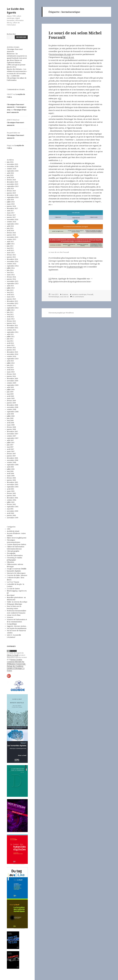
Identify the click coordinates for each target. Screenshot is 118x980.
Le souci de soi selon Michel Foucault (75, 35)
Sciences (10, 617)
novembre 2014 (13, 261)
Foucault (90, 294)
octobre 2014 (11, 264)
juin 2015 (10, 246)
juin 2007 (10, 445)
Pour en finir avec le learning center (14, 607)
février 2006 (11, 478)
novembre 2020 (13, 166)
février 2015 (11, 255)
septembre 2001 (13, 507)
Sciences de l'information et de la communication (17, 621)
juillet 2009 (11, 390)
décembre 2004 (12, 498)
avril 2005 (10, 489)
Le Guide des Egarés (15, 11)
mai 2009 (10, 394)
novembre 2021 (13, 164)
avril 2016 (10, 231)
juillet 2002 (11, 502)
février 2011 (11, 348)
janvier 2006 (11, 480)
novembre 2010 (13, 354)
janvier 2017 (11, 217)
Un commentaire (78, 297)
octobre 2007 (11, 436)
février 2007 (11, 454)
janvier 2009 (11, 403)
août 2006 (10, 467)
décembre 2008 (12, 405)
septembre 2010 (13, 359)
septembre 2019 (13, 186)
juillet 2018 (11, 202)
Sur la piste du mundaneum (17, 628)
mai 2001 (10, 509)
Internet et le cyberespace (16, 573)
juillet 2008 (11, 416)
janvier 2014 (11, 279)
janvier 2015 (11, 257)
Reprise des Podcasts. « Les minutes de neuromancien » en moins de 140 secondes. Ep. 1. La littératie (17, 72)
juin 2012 (10, 312)
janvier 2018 (11, 206)
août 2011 (10, 334)
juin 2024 (10, 162)
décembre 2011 (12, 326)
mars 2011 (11, 345)
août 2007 (10, 440)
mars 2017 (11, 213)
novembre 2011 (13, 328)
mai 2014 (10, 272)
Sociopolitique (12, 624)
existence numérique (79, 294)
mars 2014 (11, 275)
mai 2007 (10, 447)
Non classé (11, 595)
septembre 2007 (13, 438)
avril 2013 (10, 295)
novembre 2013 (13, 281)
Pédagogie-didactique (15, 604)
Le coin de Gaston (13, 589)
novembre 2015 (13, 237)
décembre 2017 (12, 208)
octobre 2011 (11, 330)
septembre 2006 (13, 465)
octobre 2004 (11, 500)
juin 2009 (10, 392)
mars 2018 (11, 204)
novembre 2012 (13, 303)
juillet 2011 (11, 337)
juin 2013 (10, 290)
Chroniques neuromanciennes (14, 541)
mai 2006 (10, 471)
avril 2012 (10, 317)
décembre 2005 (12, 482)
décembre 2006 (12, 458)
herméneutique (54, 297)
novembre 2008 (13, 407)
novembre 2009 (13, 381)
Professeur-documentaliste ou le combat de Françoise (17, 612)
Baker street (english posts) (17, 538)
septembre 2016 (13, 224)
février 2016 (11, 233)
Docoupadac (11, 553)
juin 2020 (10, 175)
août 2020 (10, 173)
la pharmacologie (75, 267)
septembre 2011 (13, 332)
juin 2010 (10, 365)
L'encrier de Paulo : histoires (17, 575)
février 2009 (11, 401)
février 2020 (11, 180)
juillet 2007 (11, 443)
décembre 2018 (12, 195)
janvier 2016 (11, 235)
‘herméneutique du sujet (60, 54)
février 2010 (11, 374)
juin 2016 (10, 228)
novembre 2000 (13, 511)
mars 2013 (11, 297)
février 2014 (11, 277)
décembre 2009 (12, 379)
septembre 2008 (13, 412)
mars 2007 (11, 451)
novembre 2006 (13, 460)
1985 (9, 529)
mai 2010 (10, 367)
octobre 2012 (11, 306)
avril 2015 (10, 250)
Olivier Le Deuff (13, 655)
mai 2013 (10, 292)
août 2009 (10, 387)
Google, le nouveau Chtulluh (17, 569)
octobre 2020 (11, 169)
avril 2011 (10, 343)
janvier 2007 (11, 456)
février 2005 (11, 493)
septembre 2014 (13, 266)
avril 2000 (10, 513)
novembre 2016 (13, 219)
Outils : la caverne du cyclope (17, 602)
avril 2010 (10, 370)
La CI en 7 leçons (13, 582)
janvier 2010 (11, 376)
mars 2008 (11, 425)
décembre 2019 (12, 182)
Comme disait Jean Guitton (16, 544)
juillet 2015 (11, 244)
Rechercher (11, 34)
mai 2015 (10, 248)
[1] (60, 98)
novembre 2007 (13, 434)
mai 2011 (10, 341)
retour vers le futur (14, 615)
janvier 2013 (11, 299)
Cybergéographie (13, 551)
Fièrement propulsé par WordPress (61, 313)
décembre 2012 (12, 301)
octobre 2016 (11, 222)
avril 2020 (10, 178)
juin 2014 (10, 270)
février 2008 (11, 427)
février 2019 (11, 191)
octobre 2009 (11, 383)
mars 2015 (11, 253)
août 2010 (10, 361)
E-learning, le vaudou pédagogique (14, 559)
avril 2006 (10, 473)
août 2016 (10, 226)
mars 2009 (11, 398)
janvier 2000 (11, 515)
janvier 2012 (11, 323)
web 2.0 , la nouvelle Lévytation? (14, 636)
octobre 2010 (11, 356)
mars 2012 (11, 319)
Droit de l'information (15, 555)
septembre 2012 (13, 308)
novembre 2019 (13, 184)
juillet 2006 (11, 469)
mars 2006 (11, 476)
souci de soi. (69, 57)
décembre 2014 (12, 259)
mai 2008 (10, 420)
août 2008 (10, 414)
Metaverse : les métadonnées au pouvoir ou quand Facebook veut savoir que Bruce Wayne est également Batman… (17, 58)
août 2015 (10, 242)
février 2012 (11, 321)
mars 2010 (11, 372)
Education (10, 562)
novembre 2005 (13, 485)
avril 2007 (10, 449)
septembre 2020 (13, 171)
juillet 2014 (11, 268)
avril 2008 (10, 423)
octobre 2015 (11, 239)
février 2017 (11, 215)
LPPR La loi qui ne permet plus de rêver (16, 66)
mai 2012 (10, 314)
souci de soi (64, 297)
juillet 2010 (11, 363)
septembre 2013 (13, 284)
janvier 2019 (11, 193)
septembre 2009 (13, 385)
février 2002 (11, 504)
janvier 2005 (11, 496)
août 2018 (10, 200)
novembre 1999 (13, 518)
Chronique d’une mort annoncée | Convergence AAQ (17, 107)
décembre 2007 (12, 432)
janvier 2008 (11, 429)
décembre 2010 (12, 352)
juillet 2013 (11, 288)
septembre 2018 (13, 197)
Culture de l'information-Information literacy (16, 548)
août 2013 (10, 286)
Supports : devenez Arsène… (17, 626)
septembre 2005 (13, 487)
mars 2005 (11, 491)
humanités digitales (14, 571)
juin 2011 (10, 339)
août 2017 (10, 211)
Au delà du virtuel (13, 531)
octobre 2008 (11, 409)
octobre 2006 (11, 462)
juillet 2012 (11, 310)
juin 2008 (10, 418)
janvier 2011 (11, 350)
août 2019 (10, 189)
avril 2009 (10, 396)
